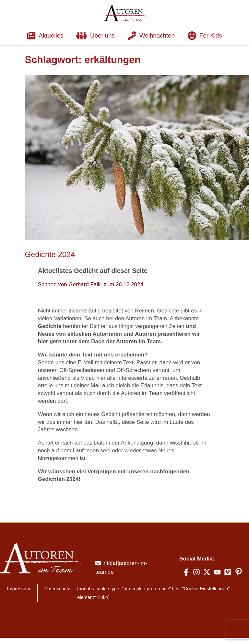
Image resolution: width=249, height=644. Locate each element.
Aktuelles (44, 35)
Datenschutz (56, 573)
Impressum (18, 573)
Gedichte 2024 (50, 254)
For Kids (206, 35)
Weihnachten (152, 35)
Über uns (95, 35)
